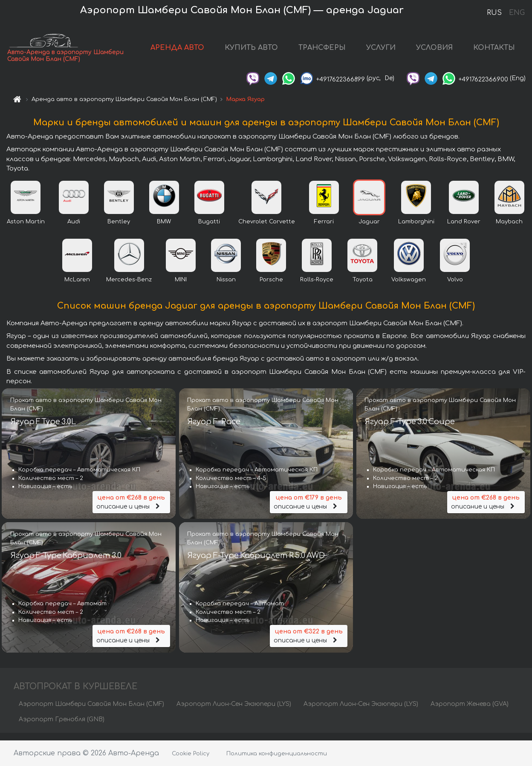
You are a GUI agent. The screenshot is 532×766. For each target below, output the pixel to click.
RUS (494, 13)
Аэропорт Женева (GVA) (470, 711)
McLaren (77, 287)
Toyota (363, 287)
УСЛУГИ (381, 51)
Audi (74, 229)
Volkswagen (409, 287)
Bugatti (209, 229)
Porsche (271, 287)
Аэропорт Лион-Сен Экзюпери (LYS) (234, 711)
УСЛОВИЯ (434, 51)
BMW (164, 229)
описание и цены (131, 508)
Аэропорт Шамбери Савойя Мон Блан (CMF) (91, 711)
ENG (517, 13)
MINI (181, 287)
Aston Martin (26, 229)
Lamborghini (416, 229)
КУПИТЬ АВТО (251, 51)
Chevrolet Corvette (267, 229)
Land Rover (464, 229)
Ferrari (324, 229)
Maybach (509, 229)
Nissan (226, 287)
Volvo (455, 287)
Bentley (119, 229)
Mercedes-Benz (129, 287)
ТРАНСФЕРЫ (322, 51)
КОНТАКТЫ (494, 51)
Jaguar (369, 229)
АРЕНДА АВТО (177, 51)
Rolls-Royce (317, 287)
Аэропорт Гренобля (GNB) (62, 727)
